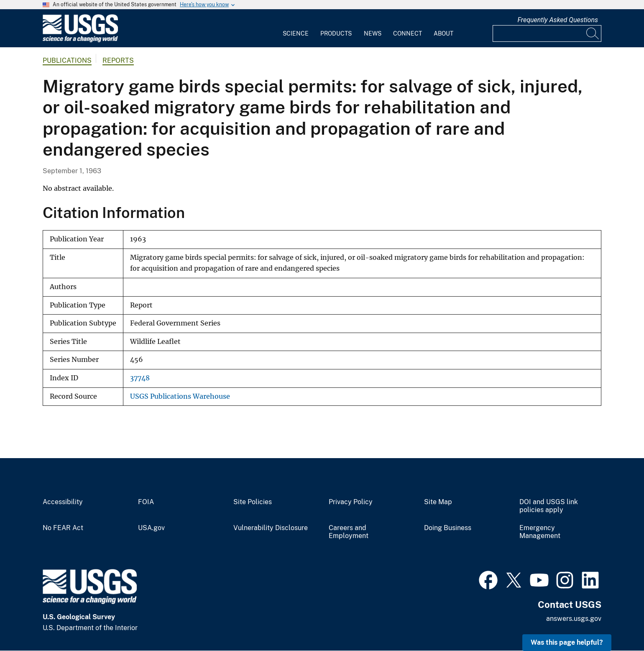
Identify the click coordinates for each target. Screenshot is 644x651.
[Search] (593, 33)
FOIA (146, 502)
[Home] (80, 40)
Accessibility (63, 502)
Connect (408, 33)
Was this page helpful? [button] (567, 642)
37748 (140, 378)
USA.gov (151, 528)
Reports (118, 60)
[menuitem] (296, 28)
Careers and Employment (349, 532)
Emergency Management (540, 532)
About (443, 33)
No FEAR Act (63, 528)
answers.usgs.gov (574, 619)
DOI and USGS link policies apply (549, 506)
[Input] (547, 33)
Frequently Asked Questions (558, 20)
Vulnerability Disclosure (271, 528)
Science (296, 33)
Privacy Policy (351, 502)
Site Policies (253, 502)
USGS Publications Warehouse (180, 396)
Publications (67, 60)
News (373, 33)
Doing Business (448, 528)
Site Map (438, 502)
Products (336, 33)
